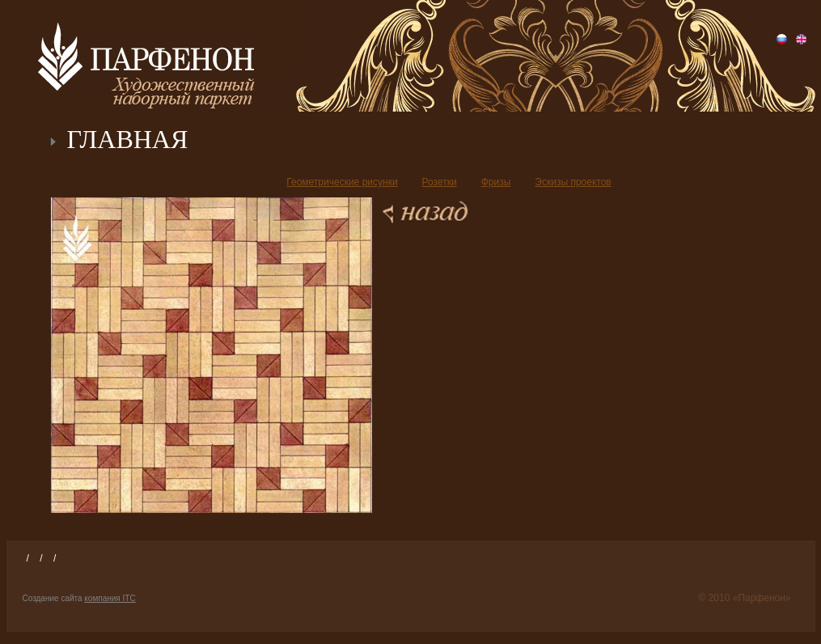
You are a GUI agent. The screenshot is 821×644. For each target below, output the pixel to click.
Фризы (496, 182)
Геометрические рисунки (342, 182)
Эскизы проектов (573, 182)
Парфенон (146, 57)
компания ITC (110, 598)
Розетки (440, 182)
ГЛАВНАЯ (128, 139)
